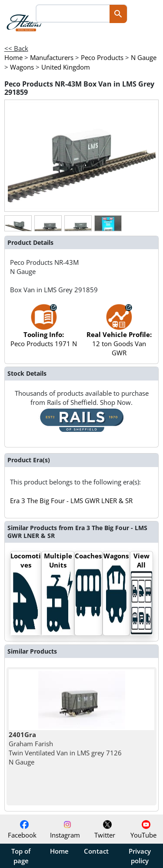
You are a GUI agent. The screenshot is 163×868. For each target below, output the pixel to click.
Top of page (21, 856)
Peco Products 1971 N (44, 330)
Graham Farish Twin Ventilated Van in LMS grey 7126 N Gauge (65, 748)
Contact (96, 851)
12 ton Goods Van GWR (119, 334)
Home (59, 851)
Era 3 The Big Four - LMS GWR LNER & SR (71, 501)
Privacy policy (140, 856)
